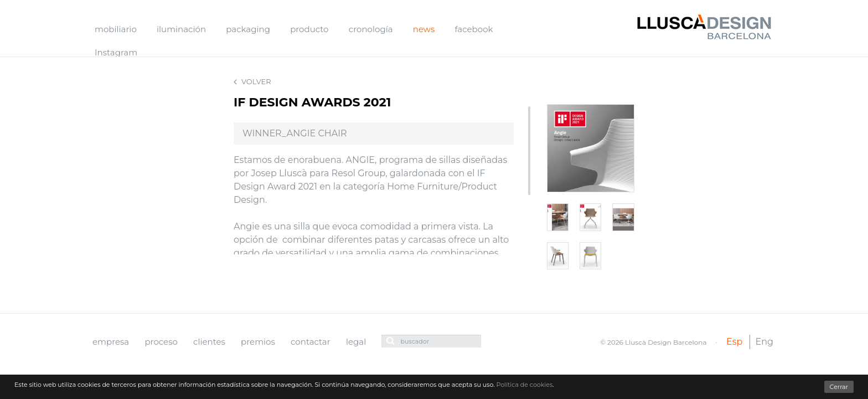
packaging (248, 29)
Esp (734, 342)
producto (309, 29)
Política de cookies (524, 385)
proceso (161, 342)
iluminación (181, 29)
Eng (764, 342)
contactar (311, 342)
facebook (474, 29)
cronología (371, 29)
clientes (209, 342)
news (424, 29)
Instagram (116, 52)
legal (356, 342)
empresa (111, 342)
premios (258, 342)
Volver (252, 82)
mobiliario (116, 29)
